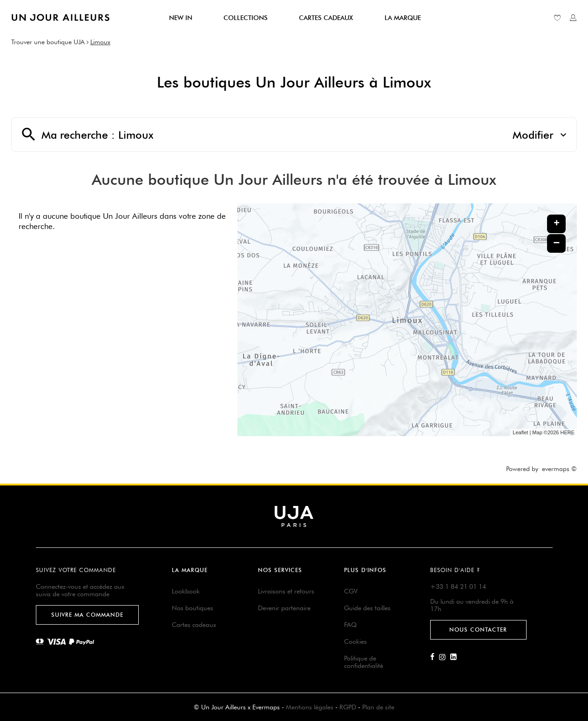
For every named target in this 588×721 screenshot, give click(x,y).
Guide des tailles (367, 608)
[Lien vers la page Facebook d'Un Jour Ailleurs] (435, 657)
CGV (351, 591)
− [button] (556, 243)
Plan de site (378, 707)
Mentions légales (310, 707)
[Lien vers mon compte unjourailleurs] (573, 18)
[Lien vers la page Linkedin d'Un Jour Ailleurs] (456, 657)
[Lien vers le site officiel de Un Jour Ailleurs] (61, 17)
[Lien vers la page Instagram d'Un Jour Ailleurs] (445, 657)
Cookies (355, 641)
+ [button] (557, 224)
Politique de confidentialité (364, 662)
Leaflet (520, 432)
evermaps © (559, 469)
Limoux (100, 42)
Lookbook (186, 591)
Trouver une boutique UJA (48, 42)
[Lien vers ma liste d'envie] (557, 18)
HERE (567, 432)
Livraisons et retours (286, 591)
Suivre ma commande (87, 615)
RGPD (348, 707)
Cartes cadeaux (194, 625)
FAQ (350, 625)
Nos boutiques (193, 608)
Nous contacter (478, 630)
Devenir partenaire (284, 608)
